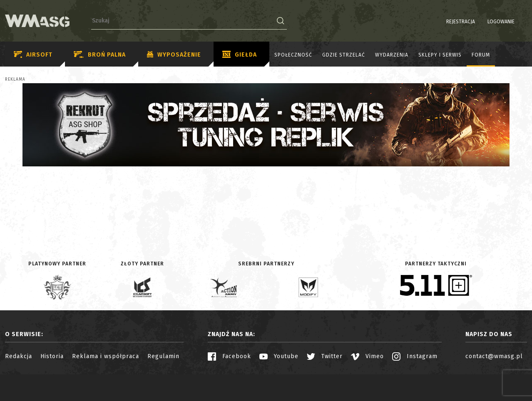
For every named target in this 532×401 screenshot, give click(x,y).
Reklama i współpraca (106, 356)
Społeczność (293, 55)
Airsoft (33, 55)
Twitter (325, 356)
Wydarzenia (392, 55)
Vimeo (367, 356)
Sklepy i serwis (440, 55)
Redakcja (19, 356)
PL (511, 22)
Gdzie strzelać (344, 55)
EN (522, 22)
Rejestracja (439, 22)
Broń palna (100, 55)
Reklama (15, 79)
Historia (52, 356)
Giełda (240, 55)
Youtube (279, 356)
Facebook (229, 356)
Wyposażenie (174, 55)
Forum (481, 55)
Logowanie (480, 22)
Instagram (415, 356)
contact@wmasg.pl (494, 356)
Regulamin (163, 356)
